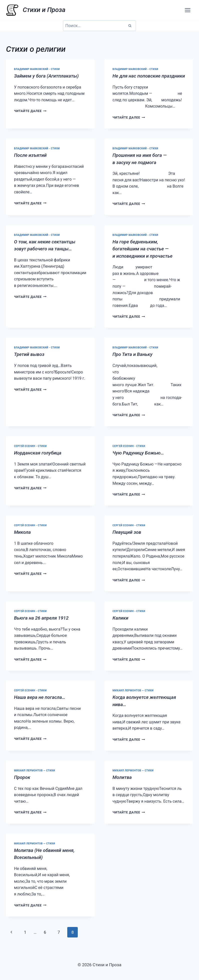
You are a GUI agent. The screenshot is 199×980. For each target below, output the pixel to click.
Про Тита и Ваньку (132, 354)
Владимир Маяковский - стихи (37, 69)
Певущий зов (127, 532)
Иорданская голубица (38, 453)
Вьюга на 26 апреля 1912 (41, 618)
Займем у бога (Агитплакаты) (46, 76)
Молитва (122, 777)
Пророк (22, 777)
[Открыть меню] (187, 10)
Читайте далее (30, 111)
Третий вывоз (29, 354)
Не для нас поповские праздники (149, 76)
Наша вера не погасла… (40, 697)
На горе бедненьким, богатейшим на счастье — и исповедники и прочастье (142, 249)
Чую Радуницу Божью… (138, 453)
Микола (22, 532)
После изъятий (30, 155)
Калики (120, 618)
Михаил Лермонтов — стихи (133, 690)
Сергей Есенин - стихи (30, 446)
